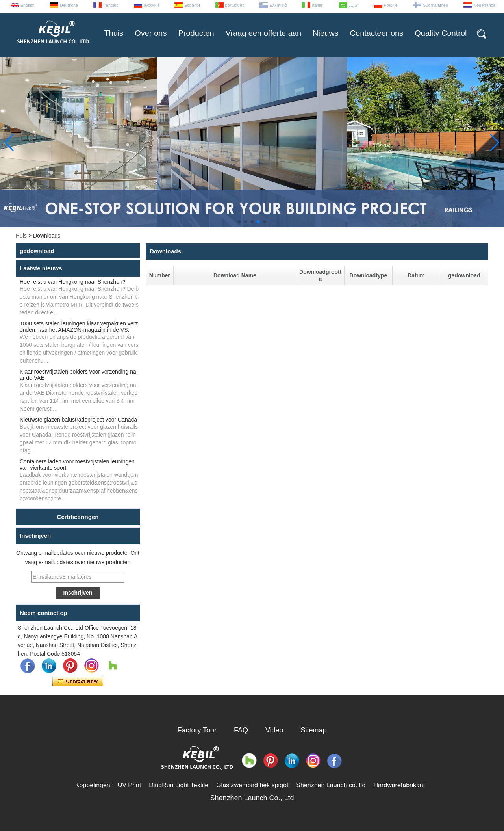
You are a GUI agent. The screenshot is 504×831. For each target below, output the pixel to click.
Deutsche (69, 5)
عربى (354, 5)
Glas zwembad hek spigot (252, 785)
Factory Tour (197, 730)
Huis (21, 236)
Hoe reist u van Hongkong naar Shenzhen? (73, 282)
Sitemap (314, 730)
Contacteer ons (377, 33)
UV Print (130, 785)
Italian (318, 5)
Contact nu (78, 682)
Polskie (391, 5)
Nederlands (484, 5)
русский (151, 5)
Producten (196, 33)
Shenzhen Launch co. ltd (331, 785)
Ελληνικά (278, 5)
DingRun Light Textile (179, 785)
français (111, 5)
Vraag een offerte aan (263, 33)
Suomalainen (435, 5)
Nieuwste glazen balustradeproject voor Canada (78, 420)
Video (274, 730)
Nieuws (326, 33)
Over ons (151, 33)
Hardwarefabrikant (399, 785)
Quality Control (441, 33)
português (235, 5)
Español (192, 5)
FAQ (241, 730)
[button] (239, 222)
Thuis (114, 33)
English (28, 5)
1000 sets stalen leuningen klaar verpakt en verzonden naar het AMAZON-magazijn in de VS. (79, 327)
